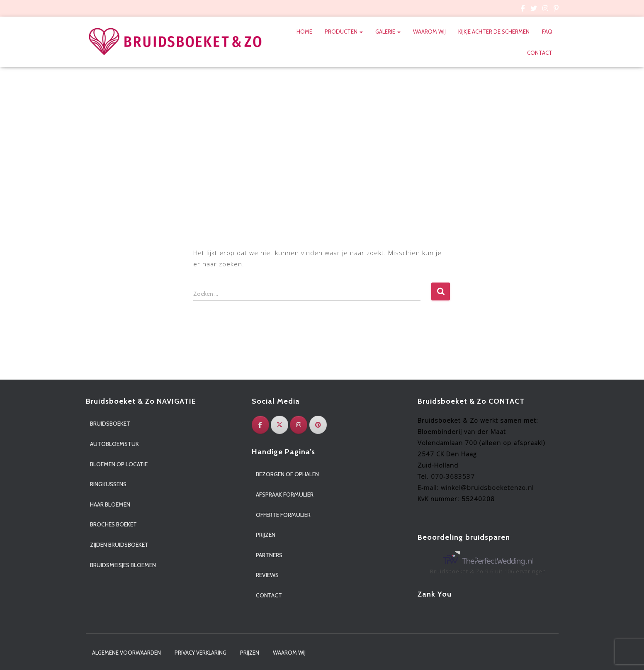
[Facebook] (260, 425)
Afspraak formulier (285, 495)
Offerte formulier (283, 515)
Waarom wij (429, 32)
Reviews (267, 575)
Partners (269, 555)
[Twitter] (279, 425)
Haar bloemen (110, 504)
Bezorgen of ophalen (287, 474)
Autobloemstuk (114, 444)
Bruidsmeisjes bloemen (123, 565)
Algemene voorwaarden (126, 653)
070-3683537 (453, 476)
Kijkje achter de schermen (494, 32)
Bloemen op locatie (119, 464)
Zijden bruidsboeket (119, 545)
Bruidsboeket (110, 424)
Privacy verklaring (200, 653)
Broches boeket (113, 524)
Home (304, 32)
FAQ (547, 32)
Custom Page (523, 10)
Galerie (388, 32)
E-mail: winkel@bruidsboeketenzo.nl (476, 487)
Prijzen (266, 535)
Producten (344, 32)
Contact (540, 53)
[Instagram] (299, 425)
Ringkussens (108, 484)
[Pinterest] (318, 425)
